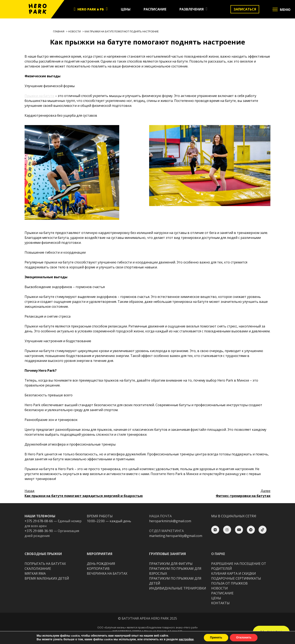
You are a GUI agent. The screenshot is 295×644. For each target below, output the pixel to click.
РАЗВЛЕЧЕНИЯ (192, 9)
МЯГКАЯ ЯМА (35, 573)
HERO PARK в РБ (91, 9)
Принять (216, 638)
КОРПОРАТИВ (98, 569)
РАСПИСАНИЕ (155, 9)
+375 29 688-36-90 (39, 531)
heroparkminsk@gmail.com (170, 521)
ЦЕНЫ (126, 9)
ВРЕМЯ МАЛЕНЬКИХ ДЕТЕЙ (47, 578)
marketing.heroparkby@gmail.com (176, 536)
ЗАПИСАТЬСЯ (245, 9)
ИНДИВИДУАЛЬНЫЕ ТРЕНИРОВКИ (178, 588)
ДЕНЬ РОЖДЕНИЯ (101, 564)
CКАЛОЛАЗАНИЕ (38, 569)
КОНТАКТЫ (220, 603)
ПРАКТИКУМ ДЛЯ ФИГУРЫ (171, 564)
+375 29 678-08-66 (39, 521)
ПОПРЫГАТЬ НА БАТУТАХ (45, 564)
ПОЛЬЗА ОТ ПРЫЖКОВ (229, 583)
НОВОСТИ (220, 588)
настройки (186, 639)
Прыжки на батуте (39, 96)
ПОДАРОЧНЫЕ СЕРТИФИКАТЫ (236, 578)
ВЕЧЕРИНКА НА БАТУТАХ (107, 573)
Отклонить (244, 638)
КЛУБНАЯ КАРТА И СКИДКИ (234, 573)
